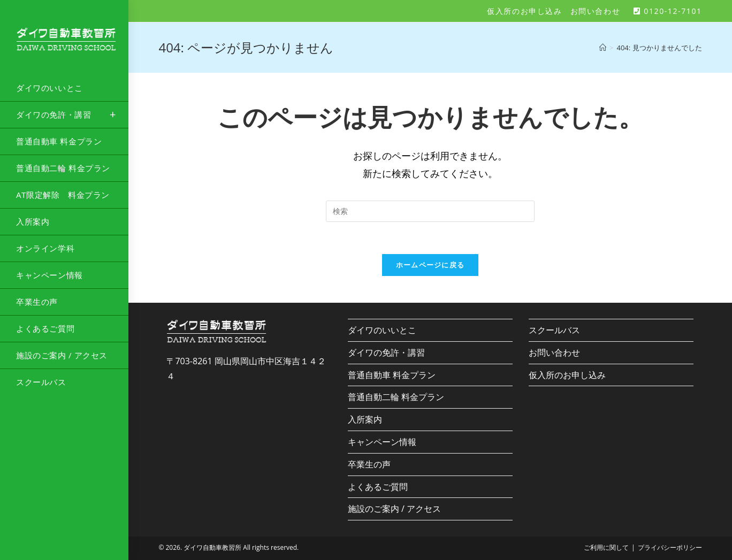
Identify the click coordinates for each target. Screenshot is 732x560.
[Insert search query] (430, 211)
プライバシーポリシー (670, 547)
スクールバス (554, 330)
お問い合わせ (596, 11)
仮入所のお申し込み (524, 11)
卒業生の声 (369, 464)
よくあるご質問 (378, 487)
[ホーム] (603, 48)
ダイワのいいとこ (382, 330)
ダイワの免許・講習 (386, 352)
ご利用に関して (606, 547)
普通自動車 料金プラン (392, 375)
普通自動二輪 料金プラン (396, 397)
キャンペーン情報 (382, 442)
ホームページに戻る (430, 265)
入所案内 (365, 419)
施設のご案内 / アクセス (394, 509)
